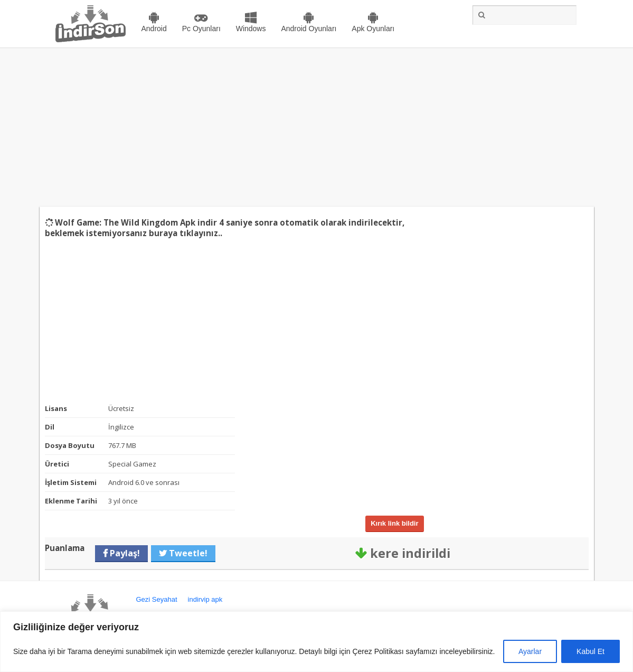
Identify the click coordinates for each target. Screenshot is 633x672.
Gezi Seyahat (157, 599)
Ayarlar (530, 651)
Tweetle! (187, 553)
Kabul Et (591, 651)
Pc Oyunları (201, 29)
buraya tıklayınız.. (186, 233)
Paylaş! (124, 553)
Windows (251, 29)
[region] (316, 642)
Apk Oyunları (373, 29)
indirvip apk (205, 599)
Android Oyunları (309, 29)
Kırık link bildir (394, 523)
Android (154, 29)
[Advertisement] (316, 127)
